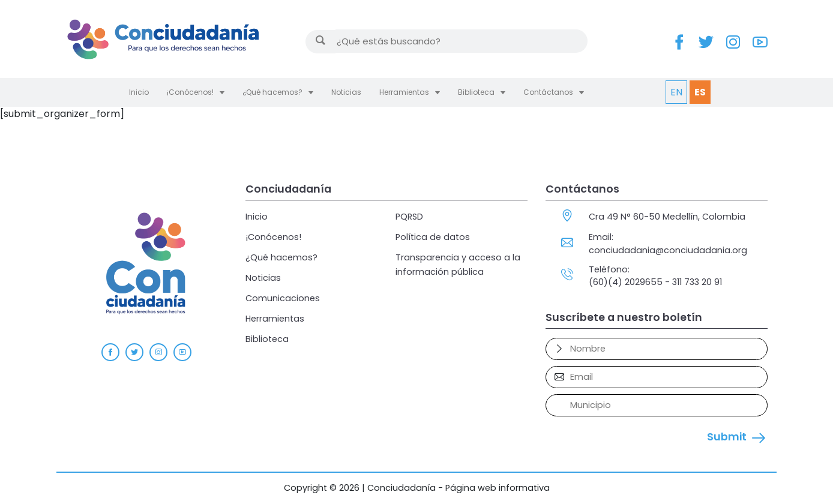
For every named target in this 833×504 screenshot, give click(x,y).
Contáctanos (548, 92)
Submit (727, 437)
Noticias (346, 92)
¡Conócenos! (190, 92)
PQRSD (409, 217)
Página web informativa (498, 488)
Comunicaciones (283, 298)
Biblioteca (476, 92)
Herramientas (404, 92)
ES (700, 92)
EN (676, 92)
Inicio (139, 92)
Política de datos (433, 237)
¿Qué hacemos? (272, 92)
